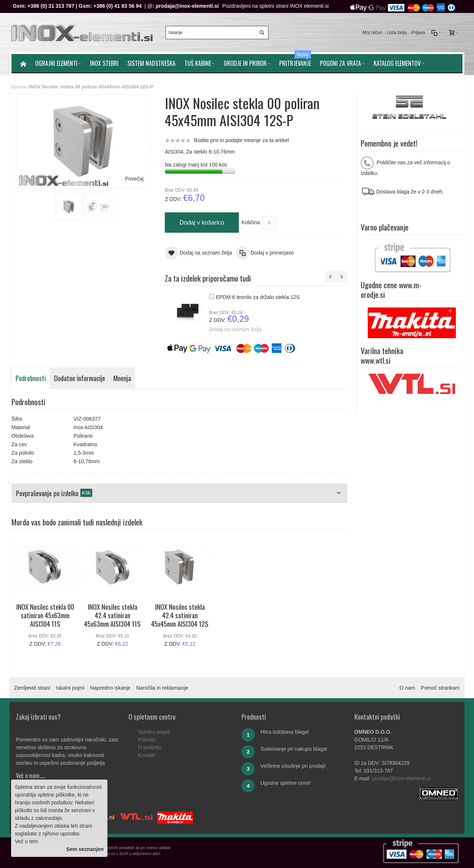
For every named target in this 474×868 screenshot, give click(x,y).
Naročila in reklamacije (162, 688)
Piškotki (147, 740)
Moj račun (372, 33)
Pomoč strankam (440, 688)
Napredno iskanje (110, 688)
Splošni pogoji (154, 732)
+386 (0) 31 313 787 (51, 6)
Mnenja (122, 378)
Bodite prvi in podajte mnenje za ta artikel (241, 140)
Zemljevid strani (32, 688)
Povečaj (134, 179)
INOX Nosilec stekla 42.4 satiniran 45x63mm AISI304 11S (112, 615)
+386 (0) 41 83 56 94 (117, 6)
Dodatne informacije (80, 378)
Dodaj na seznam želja (236, 329)
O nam (407, 688)
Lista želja (397, 33)
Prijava (418, 33)
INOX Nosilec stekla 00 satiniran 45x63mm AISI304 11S (45, 615)
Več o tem (26, 841)
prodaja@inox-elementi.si (187, 6)
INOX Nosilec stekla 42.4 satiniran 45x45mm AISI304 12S (180, 615)
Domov (19, 87)
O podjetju (150, 747)
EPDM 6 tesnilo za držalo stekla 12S (258, 297)
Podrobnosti (31, 378)
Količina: (251, 222)
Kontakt (146, 755)
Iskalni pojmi (70, 688)
